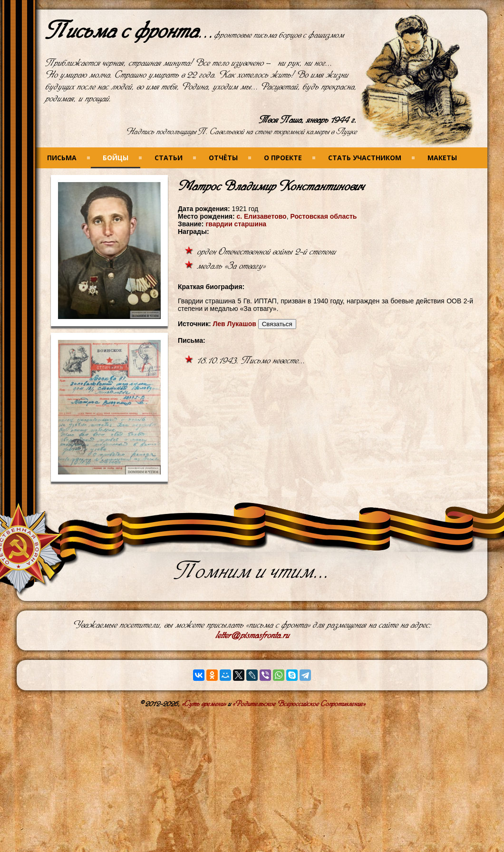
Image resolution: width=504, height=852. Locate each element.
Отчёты (223, 158)
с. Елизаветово (261, 216)
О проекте (283, 158)
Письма (62, 158)
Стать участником (365, 158)
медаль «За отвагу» (231, 266)
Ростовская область (323, 216)
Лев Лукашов (234, 324)
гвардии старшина (236, 224)
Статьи (169, 158)
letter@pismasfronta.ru (252, 635)
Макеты (442, 158)
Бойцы (116, 158)
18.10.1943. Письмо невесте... (251, 361)
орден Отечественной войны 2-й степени (266, 252)
